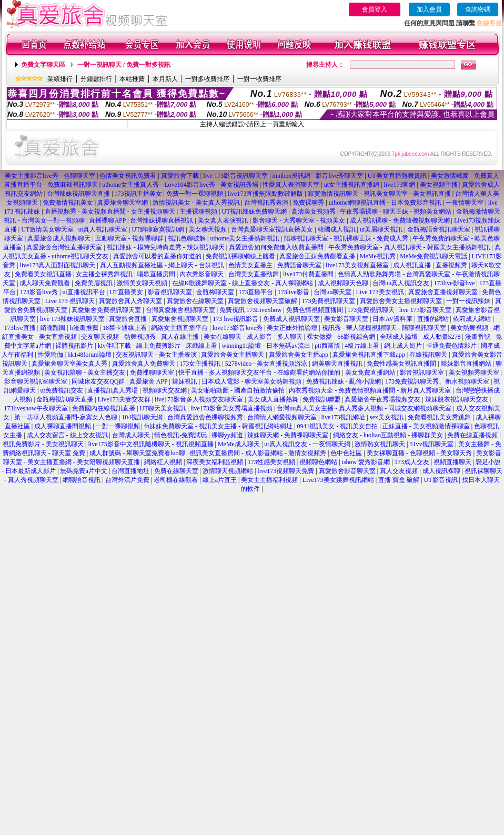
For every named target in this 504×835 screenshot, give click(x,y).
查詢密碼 (478, 9)
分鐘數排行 (96, 79)
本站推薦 (132, 79)
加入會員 (429, 9)
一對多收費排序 (207, 79)
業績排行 (60, 79)
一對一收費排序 (259, 79)
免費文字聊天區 (43, 65)
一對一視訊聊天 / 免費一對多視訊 (124, 65)
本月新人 (165, 79)
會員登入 (375, 9)
